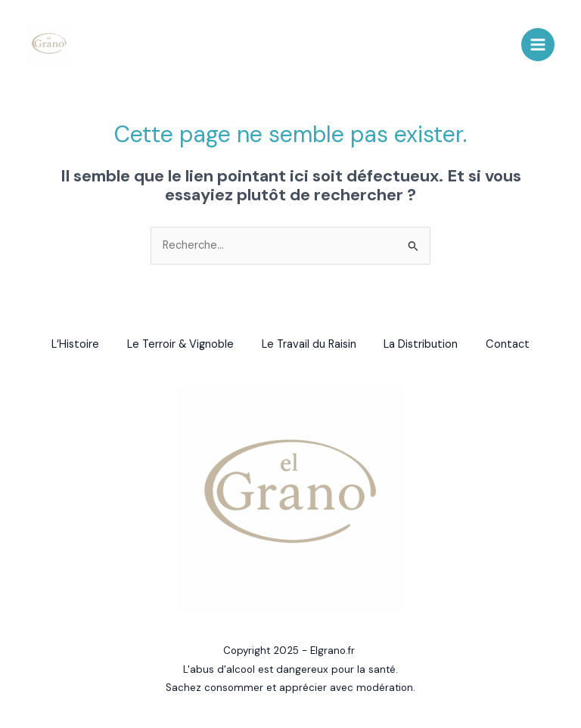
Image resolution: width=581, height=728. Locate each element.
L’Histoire (71, 345)
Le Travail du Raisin (309, 345)
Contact (513, 345)
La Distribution (424, 345)
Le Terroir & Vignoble (178, 345)
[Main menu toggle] (538, 45)
